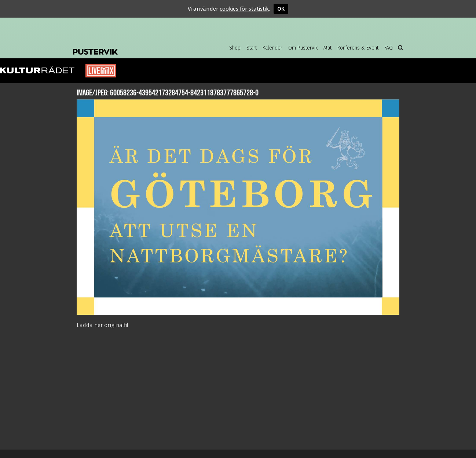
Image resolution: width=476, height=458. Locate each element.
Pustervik (132, 46)
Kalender (272, 48)
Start (252, 48)
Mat (327, 48)
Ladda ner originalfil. (103, 325)
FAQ (389, 48)
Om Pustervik (303, 48)
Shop (235, 48)
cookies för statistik (244, 9)
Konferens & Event (358, 48)
